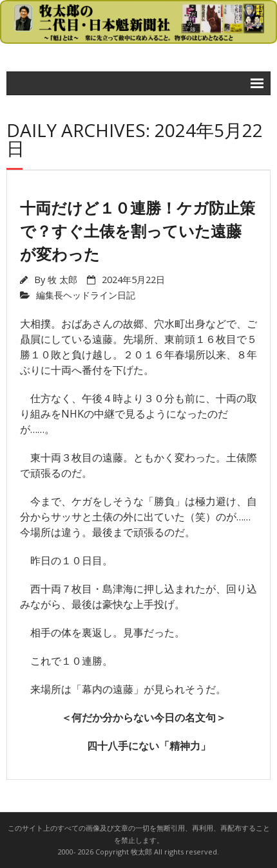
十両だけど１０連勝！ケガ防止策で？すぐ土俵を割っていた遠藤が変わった (138, 231)
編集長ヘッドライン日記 (86, 295)
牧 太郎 (62, 280)
